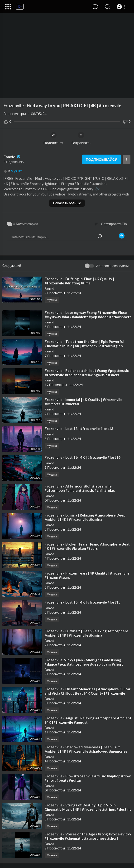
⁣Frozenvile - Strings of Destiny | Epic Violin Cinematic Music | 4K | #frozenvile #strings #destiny (88, 807)
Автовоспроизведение (113, 266)
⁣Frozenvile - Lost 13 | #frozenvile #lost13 (79, 429)
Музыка (17, 171)
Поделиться (53, 138)
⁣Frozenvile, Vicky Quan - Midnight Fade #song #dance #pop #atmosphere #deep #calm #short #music (84, 664)
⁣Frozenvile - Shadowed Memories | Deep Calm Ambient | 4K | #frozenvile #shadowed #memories (86, 749)
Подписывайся (102, 159)
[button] (122, 7)
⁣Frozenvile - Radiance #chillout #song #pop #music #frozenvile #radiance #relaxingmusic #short (87, 373)
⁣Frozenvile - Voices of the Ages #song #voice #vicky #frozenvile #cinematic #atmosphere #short (88, 836)
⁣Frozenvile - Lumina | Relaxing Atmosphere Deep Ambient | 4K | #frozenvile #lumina (85, 517)
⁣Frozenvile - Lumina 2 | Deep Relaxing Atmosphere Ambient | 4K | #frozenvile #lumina (86, 633)
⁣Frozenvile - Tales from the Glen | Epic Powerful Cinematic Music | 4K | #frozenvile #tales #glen (84, 344)
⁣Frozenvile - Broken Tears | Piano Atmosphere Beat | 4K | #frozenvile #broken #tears (88, 546)
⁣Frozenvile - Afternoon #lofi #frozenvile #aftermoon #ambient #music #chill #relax (80, 488)
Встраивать (81, 138)
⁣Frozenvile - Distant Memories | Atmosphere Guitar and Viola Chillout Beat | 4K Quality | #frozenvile (88, 691)
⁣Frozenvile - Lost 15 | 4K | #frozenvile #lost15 (83, 602)
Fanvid (12, 157)
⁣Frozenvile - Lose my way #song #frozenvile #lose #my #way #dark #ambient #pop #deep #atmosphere (88, 315)
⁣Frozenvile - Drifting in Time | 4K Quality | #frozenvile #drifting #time (79, 281)
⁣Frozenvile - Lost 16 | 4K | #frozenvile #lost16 (83, 457)
